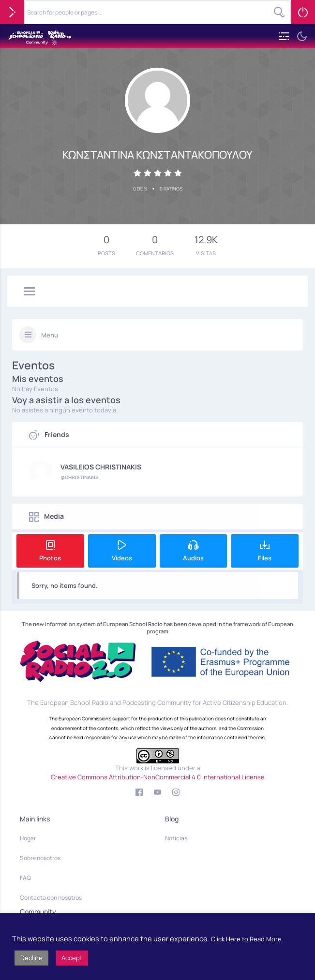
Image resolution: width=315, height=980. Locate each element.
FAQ (25, 878)
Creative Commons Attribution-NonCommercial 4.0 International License (158, 777)
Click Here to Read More (246, 939)
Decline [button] (31, 958)
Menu (50, 335)
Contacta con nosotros (51, 898)
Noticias (176, 838)
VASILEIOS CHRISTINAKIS (101, 467)
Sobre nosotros (40, 858)
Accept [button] (72, 958)
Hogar (28, 838)
